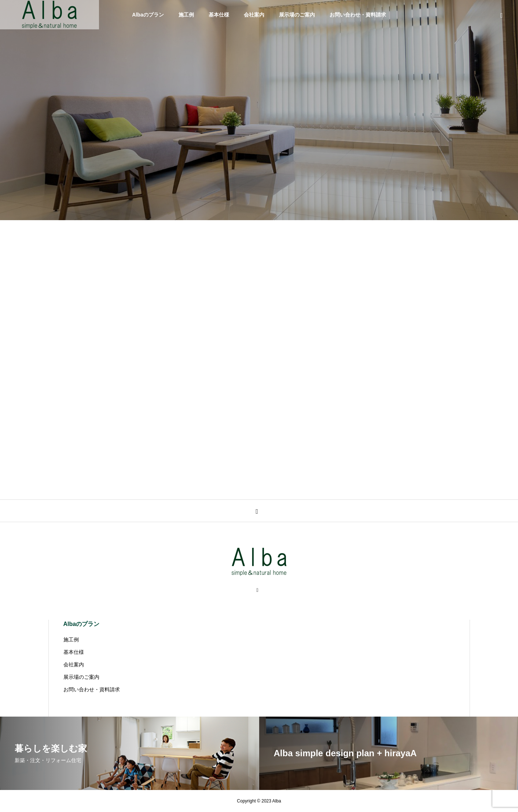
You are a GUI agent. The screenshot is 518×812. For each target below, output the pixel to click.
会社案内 (254, 15)
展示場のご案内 (297, 15)
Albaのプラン (148, 15)
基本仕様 (219, 15)
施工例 (186, 15)
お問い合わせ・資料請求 (358, 15)
